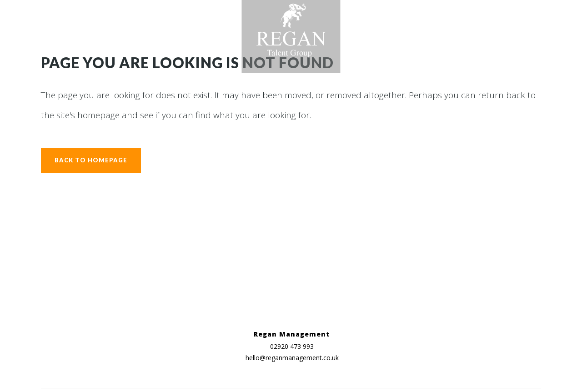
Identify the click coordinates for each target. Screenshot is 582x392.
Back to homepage (91, 160)
